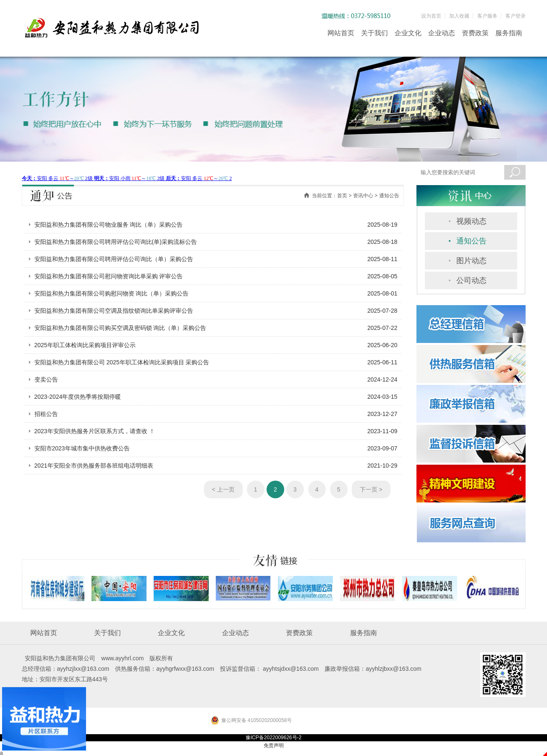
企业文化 (408, 33)
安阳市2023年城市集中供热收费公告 (82, 448)
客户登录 (516, 16)
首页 (342, 196)
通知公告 (471, 241)
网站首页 (341, 33)
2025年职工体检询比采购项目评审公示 (85, 345)
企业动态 (442, 33)
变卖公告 (46, 379)
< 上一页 (223, 489)
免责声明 (274, 746)
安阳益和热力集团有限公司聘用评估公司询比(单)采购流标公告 (116, 242)
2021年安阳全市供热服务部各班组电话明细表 (94, 466)
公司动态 (471, 280)
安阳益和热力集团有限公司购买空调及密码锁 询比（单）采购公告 (120, 328)
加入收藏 (459, 16)
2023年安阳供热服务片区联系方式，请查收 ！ (95, 431)
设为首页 (431, 16)
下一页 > (371, 489)
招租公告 (46, 414)
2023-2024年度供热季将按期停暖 (78, 397)
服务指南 (509, 33)
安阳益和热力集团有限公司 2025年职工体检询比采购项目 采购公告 (122, 362)
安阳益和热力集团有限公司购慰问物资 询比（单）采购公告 (112, 293)
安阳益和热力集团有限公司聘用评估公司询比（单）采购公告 (114, 259)
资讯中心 (363, 196)
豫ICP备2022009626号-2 (273, 738)
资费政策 (475, 33)
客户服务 (487, 16)
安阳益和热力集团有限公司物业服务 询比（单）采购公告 (109, 225)
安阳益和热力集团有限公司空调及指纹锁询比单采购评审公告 (114, 311)
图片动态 (471, 261)
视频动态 (471, 221)
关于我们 (374, 33)
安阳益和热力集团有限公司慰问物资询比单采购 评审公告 (109, 276)
